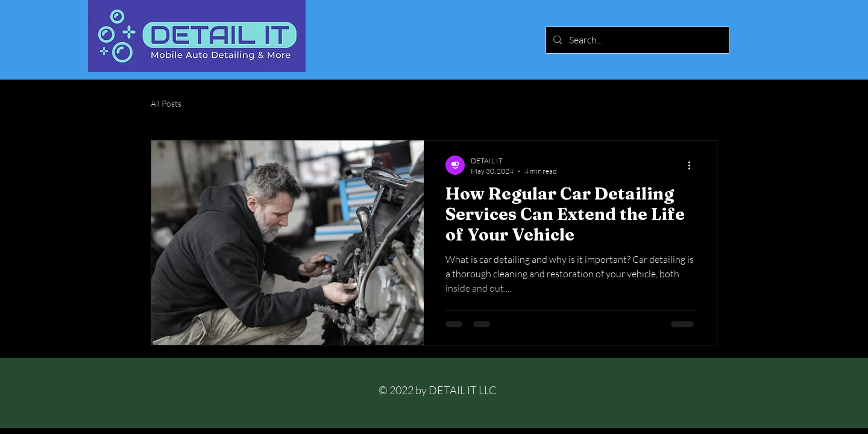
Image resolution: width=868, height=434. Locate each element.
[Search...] (636, 40)
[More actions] (693, 165)
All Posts (166, 103)
